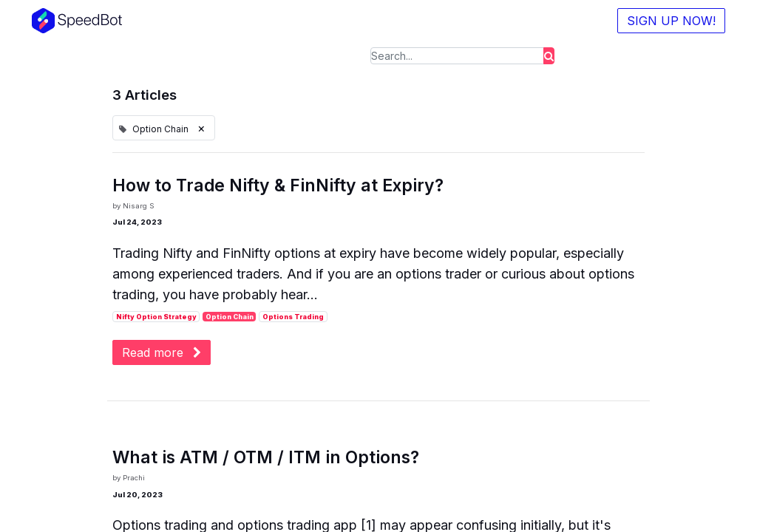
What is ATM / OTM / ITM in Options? (266, 458)
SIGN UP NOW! (668, 21)
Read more (162, 352)
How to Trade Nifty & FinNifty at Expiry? (278, 186)
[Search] (549, 56)
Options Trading (293, 317)
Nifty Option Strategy (156, 317)
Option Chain (230, 317)
